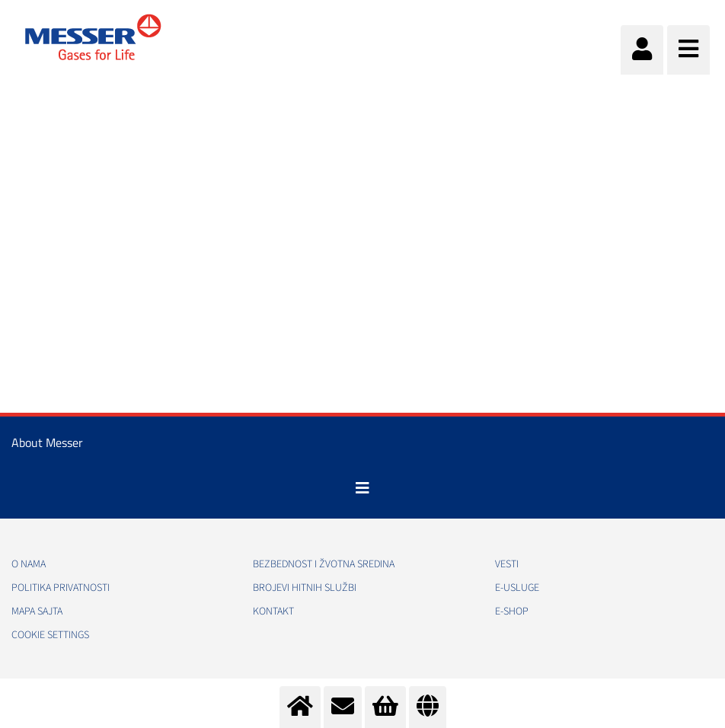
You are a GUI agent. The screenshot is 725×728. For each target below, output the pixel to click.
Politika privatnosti (61, 588)
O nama (29, 564)
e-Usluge (517, 588)
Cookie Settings (50, 635)
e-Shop (512, 611)
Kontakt (273, 611)
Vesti (507, 564)
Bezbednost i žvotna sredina (324, 564)
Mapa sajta (37, 611)
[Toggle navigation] (362, 488)
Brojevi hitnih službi (305, 588)
